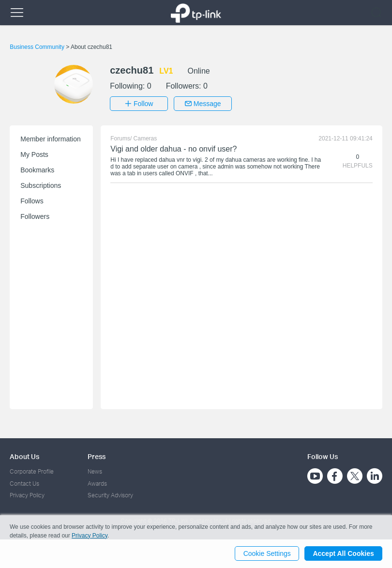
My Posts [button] (34, 154)
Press (97, 456)
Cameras (145, 138)
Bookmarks (37, 170)
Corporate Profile (32, 471)
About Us (24, 456)
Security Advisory (110, 495)
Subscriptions (41, 185)
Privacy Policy (27, 495)
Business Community (38, 47)
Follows (32, 201)
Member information (51, 139)
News (95, 471)
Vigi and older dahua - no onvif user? (173, 149)
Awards (97, 483)
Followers (35, 216)
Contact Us (24, 483)
